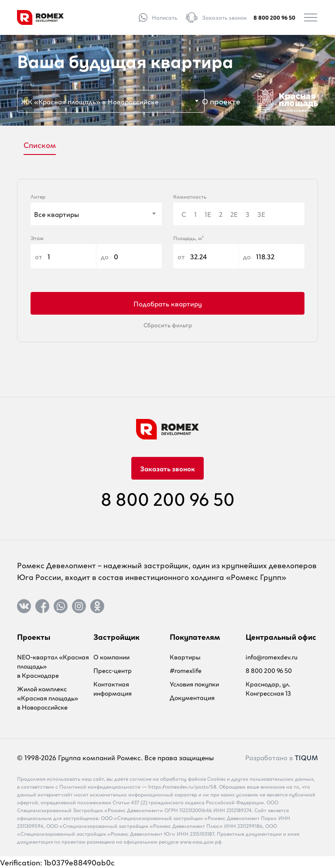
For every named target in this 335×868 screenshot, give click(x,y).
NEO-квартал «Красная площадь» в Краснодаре (53, 666)
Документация (192, 697)
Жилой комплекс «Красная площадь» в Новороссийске (48, 698)
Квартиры (185, 657)
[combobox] (111, 101)
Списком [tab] (40, 144)
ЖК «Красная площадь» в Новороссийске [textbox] (90, 101)
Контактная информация (113, 688)
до (129, 256)
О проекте (221, 101)
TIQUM (306, 757)
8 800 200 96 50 (274, 17)
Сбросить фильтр (168, 325)
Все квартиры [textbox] (56, 214)
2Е (234, 214)
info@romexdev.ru (272, 657)
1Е (208, 214)
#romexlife (186, 670)
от (63, 256)
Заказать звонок (167, 468)
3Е (261, 214)
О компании (111, 657)
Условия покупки (194, 684)
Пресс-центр (113, 670)
